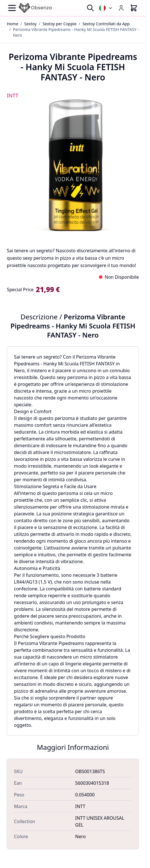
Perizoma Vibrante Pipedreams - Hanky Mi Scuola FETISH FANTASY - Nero (76, 32)
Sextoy (30, 24)
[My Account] (121, 8)
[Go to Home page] (35, 8)
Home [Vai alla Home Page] (13, 24)
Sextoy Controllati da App (106, 24)
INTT (13, 95)
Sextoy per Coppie (59, 24)
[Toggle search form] (90, 8)
